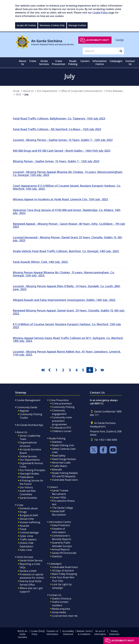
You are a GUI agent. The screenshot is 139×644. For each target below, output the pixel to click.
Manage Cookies (77, 25)
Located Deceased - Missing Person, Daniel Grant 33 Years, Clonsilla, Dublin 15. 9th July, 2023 (67, 239)
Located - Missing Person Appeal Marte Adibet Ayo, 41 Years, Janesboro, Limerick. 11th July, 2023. (67, 353)
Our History (26, 487)
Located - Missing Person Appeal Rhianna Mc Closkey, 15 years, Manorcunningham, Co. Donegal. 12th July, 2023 (68, 173)
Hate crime (26, 550)
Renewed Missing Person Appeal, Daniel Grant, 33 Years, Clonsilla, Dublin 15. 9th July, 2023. (69, 312)
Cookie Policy (100, 13)
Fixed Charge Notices (64, 459)
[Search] (100, 51)
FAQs (42, 631)
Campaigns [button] (116, 61)
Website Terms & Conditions (84, 633)
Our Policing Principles (32, 470)
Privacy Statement (114, 633)
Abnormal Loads (61, 463)
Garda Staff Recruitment (59, 513)
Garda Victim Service (31, 560)
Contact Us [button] (130, 63)
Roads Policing (57, 438)
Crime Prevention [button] (59, 63)
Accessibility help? (98, 40)
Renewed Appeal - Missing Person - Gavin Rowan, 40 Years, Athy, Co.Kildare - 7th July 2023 (69, 225)
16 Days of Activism (63, 571)
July (27, 94)
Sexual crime (27, 519)
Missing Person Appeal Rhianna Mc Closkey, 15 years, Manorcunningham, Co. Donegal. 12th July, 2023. (64, 274)
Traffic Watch (60, 466)
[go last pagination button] (103, 370)
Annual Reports (61, 549)
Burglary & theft (29, 515)
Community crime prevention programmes (62, 421)
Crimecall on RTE (61, 428)
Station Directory (62, 599)
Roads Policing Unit (63, 445)
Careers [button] (85, 61)
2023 (18, 94)
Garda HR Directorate (64, 553)
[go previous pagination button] (50, 370)
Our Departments (47, 91)
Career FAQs (59, 497)
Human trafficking (30, 522)
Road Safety (59, 456)
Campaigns (55, 564)
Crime (20, 505)
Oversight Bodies (29, 474)
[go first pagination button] (43, 370)
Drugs (23, 512)
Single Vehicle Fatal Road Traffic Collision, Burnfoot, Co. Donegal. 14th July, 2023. (66, 251)
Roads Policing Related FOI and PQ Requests (65, 475)
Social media (59, 612)
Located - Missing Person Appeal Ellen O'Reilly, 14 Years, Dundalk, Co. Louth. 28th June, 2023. (66, 288)
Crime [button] (33, 61)
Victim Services (25, 557)
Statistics (57, 442)
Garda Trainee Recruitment (60, 492)
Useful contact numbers (60, 604)
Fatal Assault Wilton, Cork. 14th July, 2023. (40, 262)
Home (16, 91)
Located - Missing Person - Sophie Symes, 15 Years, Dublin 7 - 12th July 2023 (63, 140)
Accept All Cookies (26, 25)
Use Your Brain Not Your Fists (63, 579)
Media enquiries (61, 609)
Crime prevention (62, 404)
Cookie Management (28, 400)
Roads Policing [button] (73, 63)
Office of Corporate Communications (82, 91)
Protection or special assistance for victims (32, 576)
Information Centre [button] (100, 63)
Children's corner (62, 431)
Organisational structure (28, 444)
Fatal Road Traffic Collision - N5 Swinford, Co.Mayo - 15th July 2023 (57, 129)
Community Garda (27, 407)
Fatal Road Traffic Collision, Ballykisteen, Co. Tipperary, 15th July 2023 (59, 118)
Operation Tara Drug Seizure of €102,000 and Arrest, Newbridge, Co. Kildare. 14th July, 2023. (67, 211)
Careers (53, 487)
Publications (27, 477)
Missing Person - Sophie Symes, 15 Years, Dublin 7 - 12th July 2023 (56, 161)
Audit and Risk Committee (28, 493)
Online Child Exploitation (26, 545)
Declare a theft (28, 571)
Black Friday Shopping (65, 574)
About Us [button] (23, 63)
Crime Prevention (59, 400)
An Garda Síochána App (30, 425)
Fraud (23, 529)
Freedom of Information (59, 530)
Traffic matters (28, 539)
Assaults (24, 526)
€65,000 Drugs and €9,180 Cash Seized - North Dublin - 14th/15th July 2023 (62, 151)
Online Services (28, 456)
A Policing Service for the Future (32, 482)
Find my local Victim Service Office (31, 583)
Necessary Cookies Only (52, 25)
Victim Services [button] (44, 63)
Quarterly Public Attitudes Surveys (62, 544)
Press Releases (114, 91)
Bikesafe (57, 470)
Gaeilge (120, 40)
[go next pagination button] (96, 370)
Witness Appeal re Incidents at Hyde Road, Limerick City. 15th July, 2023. (61, 199)
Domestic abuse (29, 508)
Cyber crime (26, 536)
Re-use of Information (100, 633)
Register (24, 411)
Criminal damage (29, 533)
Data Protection (61, 525)
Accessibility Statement (68, 633)
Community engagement (59, 412)
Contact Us (55, 595)
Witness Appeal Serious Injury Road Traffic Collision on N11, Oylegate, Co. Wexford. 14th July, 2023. (68, 339)
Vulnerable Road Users (65, 480)
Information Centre (60, 522)
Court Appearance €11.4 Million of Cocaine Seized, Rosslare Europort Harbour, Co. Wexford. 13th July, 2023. (67, 187)
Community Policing (63, 407)
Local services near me (65, 616)
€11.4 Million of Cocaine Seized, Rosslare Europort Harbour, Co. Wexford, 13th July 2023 (67, 326)
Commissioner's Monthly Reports (62, 537)
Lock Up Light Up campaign (62, 586)
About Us (28, 91)
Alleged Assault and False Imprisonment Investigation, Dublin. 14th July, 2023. (64, 300)
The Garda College (62, 508)
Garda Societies (28, 498)
